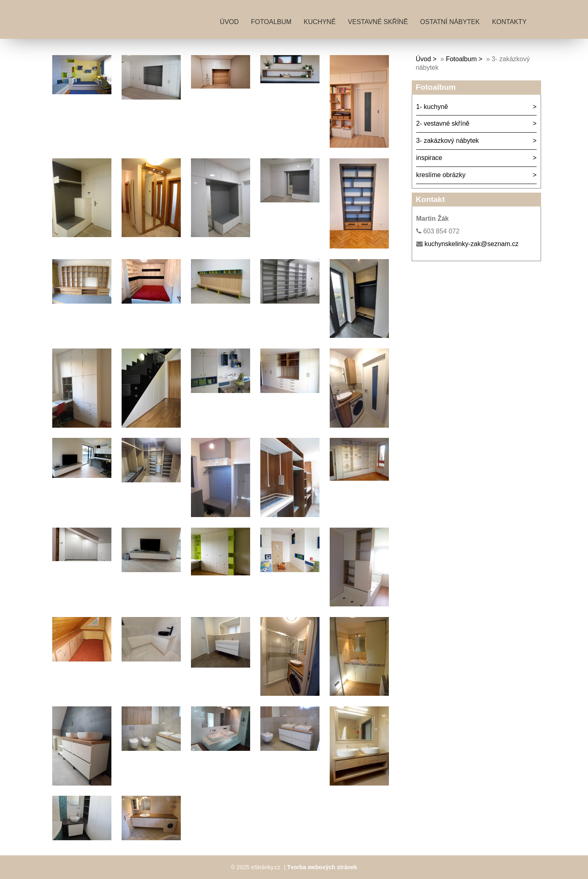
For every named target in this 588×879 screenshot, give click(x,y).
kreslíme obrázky (441, 175)
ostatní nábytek (450, 22)
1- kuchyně (432, 107)
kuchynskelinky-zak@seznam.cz (472, 244)
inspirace (429, 158)
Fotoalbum (271, 22)
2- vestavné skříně (443, 123)
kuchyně (320, 22)
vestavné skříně (378, 22)
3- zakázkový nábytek (448, 141)
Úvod (229, 22)
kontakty (509, 22)
